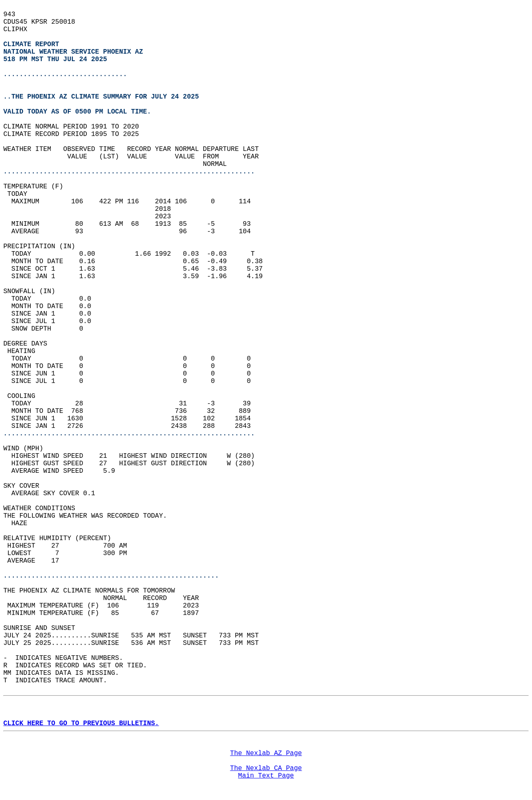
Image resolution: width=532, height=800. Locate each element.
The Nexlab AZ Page (266, 753)
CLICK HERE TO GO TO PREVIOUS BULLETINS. (81, 723)
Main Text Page (266, 776)
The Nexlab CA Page (266, 768)
